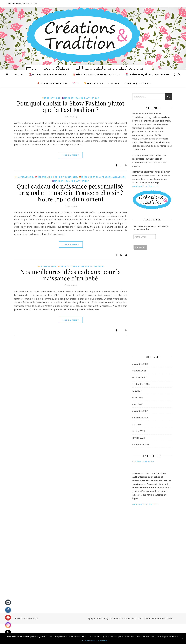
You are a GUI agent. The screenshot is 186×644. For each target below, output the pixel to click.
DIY (76, 83)
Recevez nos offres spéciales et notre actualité (151, 228)
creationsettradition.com (145, 186)
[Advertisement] (152, 305)
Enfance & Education (52, 83)
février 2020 (139, 431)
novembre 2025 (140, 364)
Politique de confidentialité (96, 640)
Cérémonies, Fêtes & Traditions (147, 74)
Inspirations (93, 83)
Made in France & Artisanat (49, 74)
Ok (82, 640)
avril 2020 (137, 424)
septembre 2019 (141, 444)
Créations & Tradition (143, 461)
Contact (114, 83)
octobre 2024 (139, 377)
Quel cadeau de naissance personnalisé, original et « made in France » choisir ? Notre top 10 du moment (71, 193)
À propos (92, 618)
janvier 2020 (139, 438)
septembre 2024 (141, 384)
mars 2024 (138, 397)
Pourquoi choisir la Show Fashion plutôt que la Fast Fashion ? (71, 106)
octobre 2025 (139, 371)
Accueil (19, 74)
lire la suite (71, 155)
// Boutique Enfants (138, 83)
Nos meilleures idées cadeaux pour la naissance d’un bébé (71, 275)
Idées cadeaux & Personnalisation (97, 74)
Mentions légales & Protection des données (116, 618)
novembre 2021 (140, 411)
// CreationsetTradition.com (21, 4)
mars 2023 (138, 404)
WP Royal (33, 618)
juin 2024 (137, 391)
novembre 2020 (140, 418)
